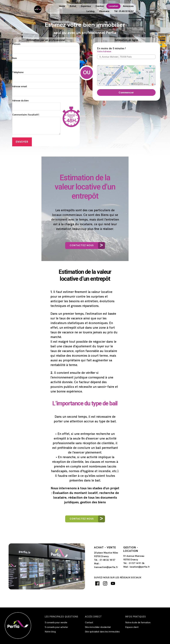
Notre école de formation (138, 623)
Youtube (113, 583)
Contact (89, 623)
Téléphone (46, 77)
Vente (62, 6)
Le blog (90, 11)
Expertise (86, 6)
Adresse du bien (36, 105)
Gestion (100, 6)
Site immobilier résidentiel (98, 627)
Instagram (105, 583)
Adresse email (46, 91)
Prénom (46, 48)
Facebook (97, 583)
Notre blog (50, 632)
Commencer (126, 92)
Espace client (132, 627)
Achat (73, 6)
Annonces (128, 6)
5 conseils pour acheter (56, 627)
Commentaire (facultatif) (36, 124)
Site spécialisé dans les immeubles (102, 632)
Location (113, 6)
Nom (46, 63)
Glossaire (104, 11)
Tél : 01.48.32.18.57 (124, 11)
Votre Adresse (126, 55)
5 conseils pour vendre (56, 623)
